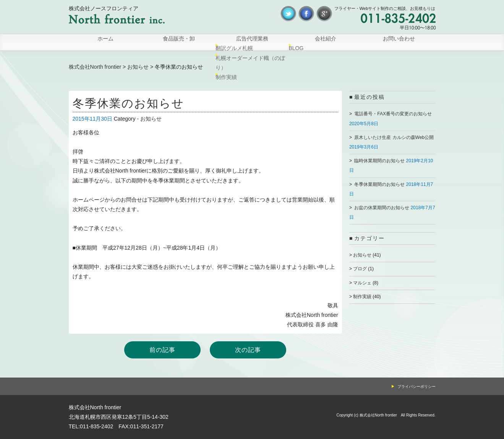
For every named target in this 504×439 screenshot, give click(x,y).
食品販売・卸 (179, 42)
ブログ (360, 269)
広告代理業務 (252, 42)
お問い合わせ (399, 42)
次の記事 (248, 350)
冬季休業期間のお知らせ (379, 184)
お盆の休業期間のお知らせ (382, 208)
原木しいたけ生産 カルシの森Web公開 (394, 137)
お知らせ (138, 67)
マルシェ (362, 283)
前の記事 (162, 350)
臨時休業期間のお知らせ (379, 161)
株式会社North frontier (95, 67)
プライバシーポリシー (416, 387)
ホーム (105, 42)
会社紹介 (326, 42)
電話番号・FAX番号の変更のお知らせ (393, 114)
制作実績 (362, 297)
